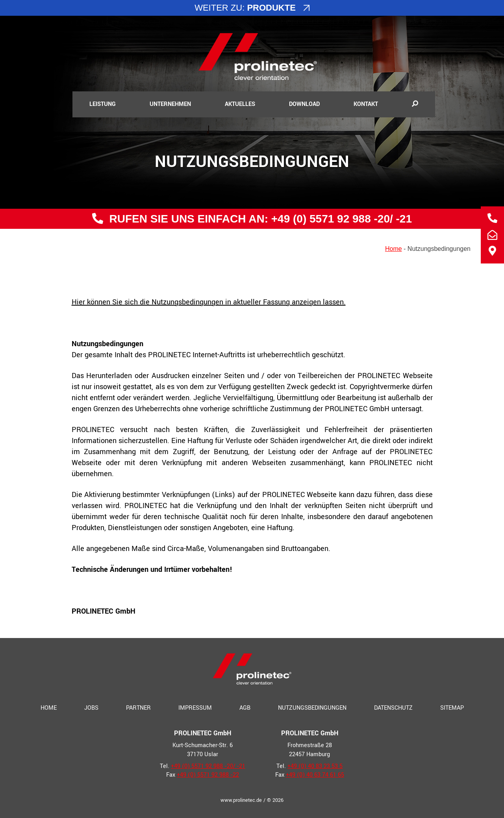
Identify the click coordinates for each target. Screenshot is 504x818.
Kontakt (366, 104)
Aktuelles (240, 104)
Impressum (195, 708)
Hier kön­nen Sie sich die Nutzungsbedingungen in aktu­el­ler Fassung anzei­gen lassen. (209, 302)
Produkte (271, 8)
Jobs (91, 708)
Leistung (103, 104)
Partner (138, 708)
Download (304, 104)
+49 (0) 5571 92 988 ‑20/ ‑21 (340, 219)
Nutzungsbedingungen (312, 708)
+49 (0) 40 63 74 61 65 (315, 775)
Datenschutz (393, 708)
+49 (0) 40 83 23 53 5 (315, 766)
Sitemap (452, 708)
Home (394, 249)
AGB (245, 708)
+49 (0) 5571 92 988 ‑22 (208, 775)
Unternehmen (170, 104)
